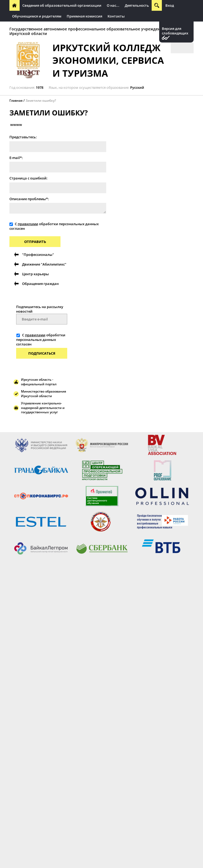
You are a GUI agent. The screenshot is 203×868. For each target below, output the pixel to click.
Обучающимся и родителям (37, 16)
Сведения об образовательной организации (62, 5)
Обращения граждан (40, 284)
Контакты (116, 16)
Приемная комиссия (84, 16)
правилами (28, 224)
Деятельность (137, 5)
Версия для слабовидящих (175, 31)
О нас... (113, 5)
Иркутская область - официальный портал (39, 382)
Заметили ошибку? (41, 100)
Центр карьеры (35, 274)
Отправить (35, 242)
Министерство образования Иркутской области (44, 394)
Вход (170, 5)
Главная (16, 100)
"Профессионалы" (38, 255)
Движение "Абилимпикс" (44, 264)
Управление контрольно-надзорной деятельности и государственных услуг (43, 408)
